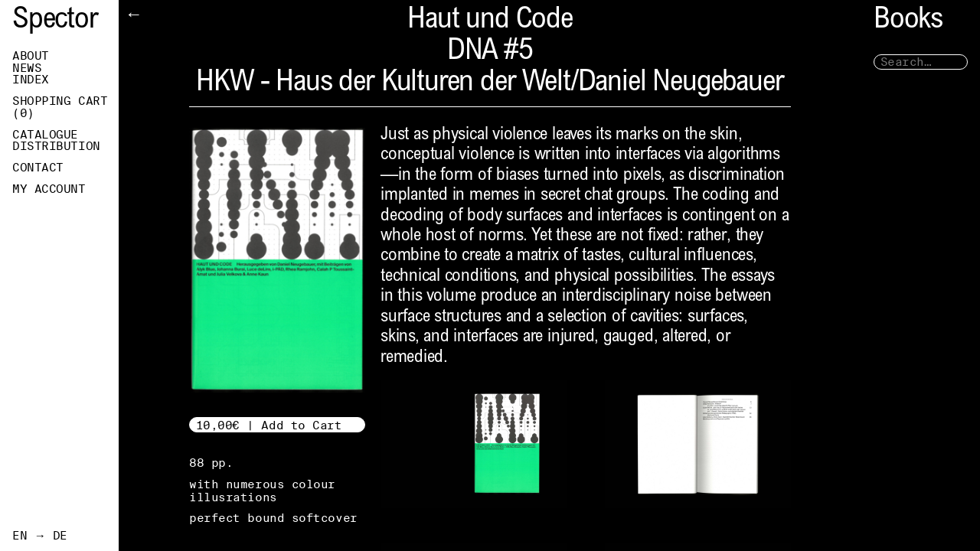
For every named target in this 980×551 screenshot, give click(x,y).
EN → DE (40, 536)
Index (31, 80)
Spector (55, 21)
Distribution (56, 146)
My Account (49, 189)
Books (908, 21)
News (27, 68)
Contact (38, 168)
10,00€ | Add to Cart (269, 425)
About (31, 56)
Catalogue (45, 135)
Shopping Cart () (60, 107)
